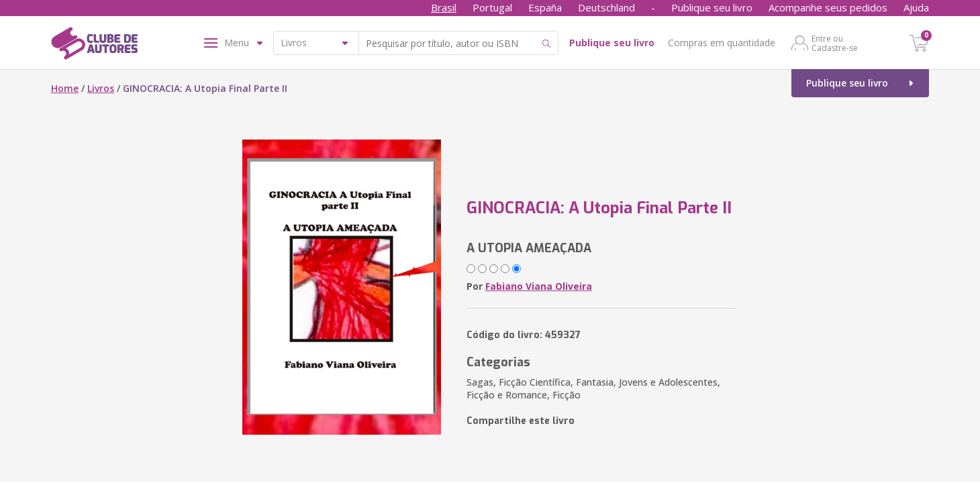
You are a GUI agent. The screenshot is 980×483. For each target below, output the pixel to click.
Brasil (444, 7)
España (545, 7)
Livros (101, 88)
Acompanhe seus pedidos (828, 7)
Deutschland (606, 7)
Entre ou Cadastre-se (835, 43)
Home (65, 88)
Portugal (492, 7)
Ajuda (916, 7)
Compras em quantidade (722, 43)
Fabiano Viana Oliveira (539, 286)
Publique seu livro (712, 7)
